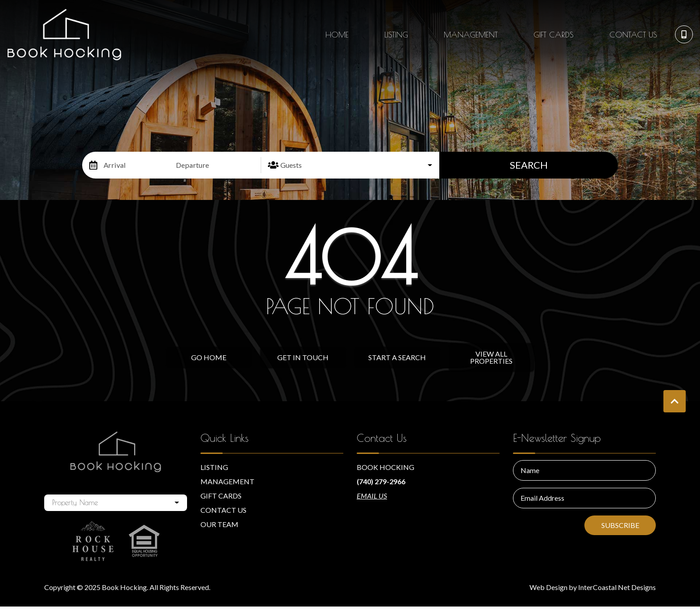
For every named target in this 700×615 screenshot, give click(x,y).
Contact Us (633, 35)
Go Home (209, 357)
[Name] (584, 470)
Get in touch (303, 357)
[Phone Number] (684, 34)
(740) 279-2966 (381, 481)
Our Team (219, 524)
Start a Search (397, 357)
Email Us (372, 496)
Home (337, 35)
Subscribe (620, 525)
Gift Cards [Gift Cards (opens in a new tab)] (221, 496)
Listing (396, 35)
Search (529, 165)
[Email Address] (584, 498)
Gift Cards (554, 35)
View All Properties (491, 357)
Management (471, 35)
